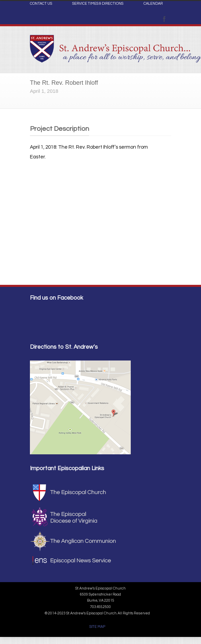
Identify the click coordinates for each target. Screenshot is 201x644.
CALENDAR (153, 4)
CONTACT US (41, 4)
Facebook (164, 19)
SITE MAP (97, 627)
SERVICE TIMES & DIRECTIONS (98, 4)
